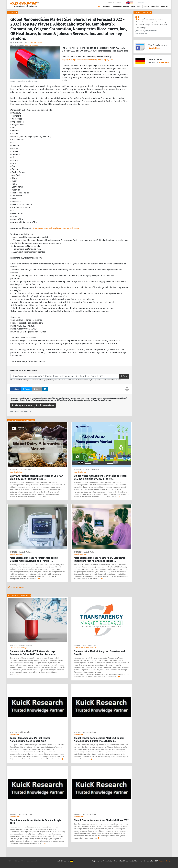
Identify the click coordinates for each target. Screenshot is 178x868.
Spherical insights (17, 472)
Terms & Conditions (121, 861)
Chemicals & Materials (91, 470)
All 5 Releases (16, 587)
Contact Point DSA (136, 861)
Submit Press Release (121, 6)
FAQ (93, 861)
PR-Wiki (111, 3)
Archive (146, 6)
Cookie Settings (165, 861)
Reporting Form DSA (151, 861)
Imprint (119, 3)
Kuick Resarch (15, 734)
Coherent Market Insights (19, 648)
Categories (106, 6)
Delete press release (22, 405)
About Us (164, 6)
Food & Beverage (25, 470)
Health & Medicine (35, 43)
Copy (124, 376)
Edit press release (45, 405)
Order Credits (136, 6)
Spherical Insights (31, 45)
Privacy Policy (108, 861)
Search (162, 3)
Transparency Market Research (85, 648)
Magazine (155, 6)
